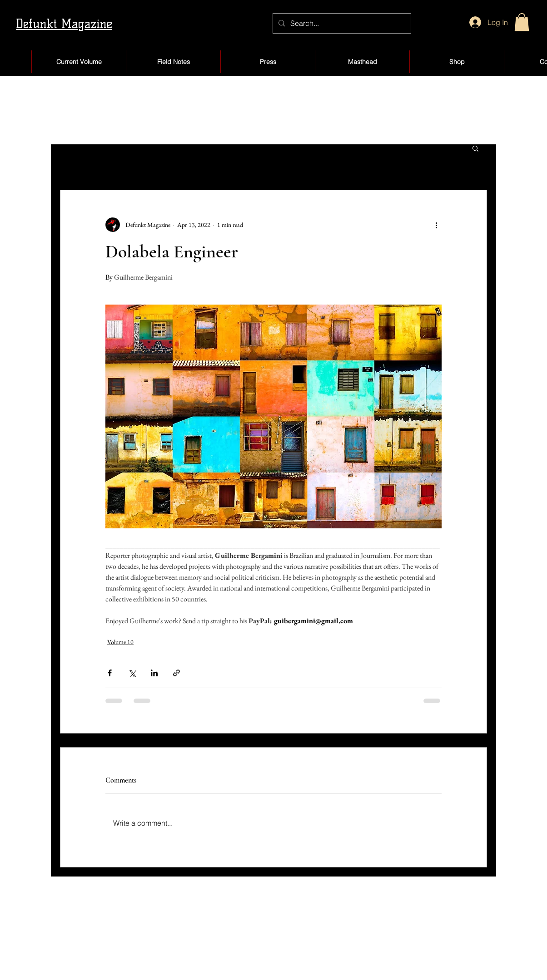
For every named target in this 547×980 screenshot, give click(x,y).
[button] (522, 22)
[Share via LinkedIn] (154, 673)
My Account (347, 938)
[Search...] (341, 23)
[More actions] (436, 225)
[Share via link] (177, 673)
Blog (240, 957)
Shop (241, 938)
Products (341, 957)
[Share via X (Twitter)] (132, 673)
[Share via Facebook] (110, 673)
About (63, 957)
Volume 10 (120, 642)
